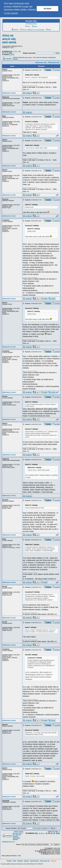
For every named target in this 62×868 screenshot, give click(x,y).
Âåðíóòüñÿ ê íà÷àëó (9, 93)
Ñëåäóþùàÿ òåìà (54, 63)
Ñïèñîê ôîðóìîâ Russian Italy (22, 57)
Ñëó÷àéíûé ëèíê (45, 861)
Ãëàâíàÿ (9, 861)
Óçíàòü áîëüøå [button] (11, 13)
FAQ (28, 26)
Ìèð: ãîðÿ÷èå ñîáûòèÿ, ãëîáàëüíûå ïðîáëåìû (17, 837)
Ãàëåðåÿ (20, 861)
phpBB (8, 864)
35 (5, 53)
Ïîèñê (34, 26)
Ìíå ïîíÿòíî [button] (47, 9)
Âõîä (49, 30)
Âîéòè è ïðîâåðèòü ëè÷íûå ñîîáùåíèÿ (32, 30)
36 (7, 53)
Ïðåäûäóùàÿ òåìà (41, 63)
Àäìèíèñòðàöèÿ (35, 861)
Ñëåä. (10, 53)
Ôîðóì (15, 861)
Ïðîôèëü (15, 30)
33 (19, 51)
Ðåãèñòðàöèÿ (31, 24)
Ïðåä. (11, 51)
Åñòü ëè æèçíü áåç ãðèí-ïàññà (9, 39)
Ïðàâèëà (26, 861)
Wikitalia (53, 861)
